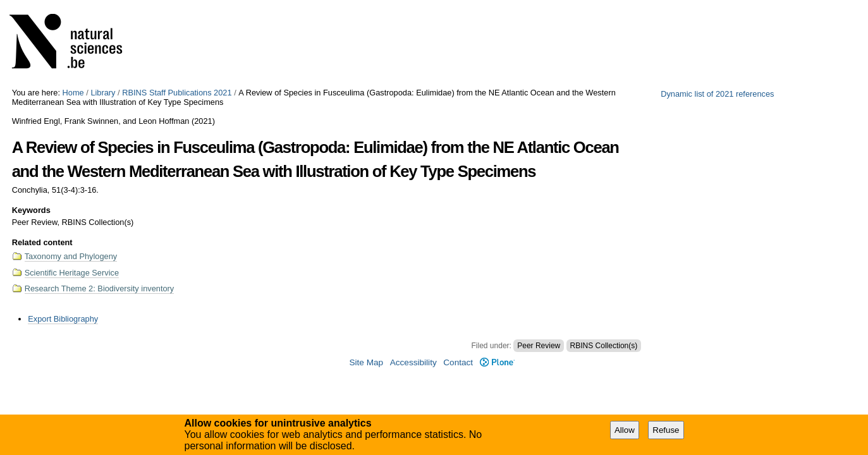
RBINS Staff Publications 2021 (177, 93)
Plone (497, 362)
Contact (458, 362)
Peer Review (539, 346)
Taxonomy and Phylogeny (71, 256)
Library (103, 93)
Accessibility (413, 362)
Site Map (366, 362)
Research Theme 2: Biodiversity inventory (100, 288)
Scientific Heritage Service (72, 273)
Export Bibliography (63, 319)
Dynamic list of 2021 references (717, 94)
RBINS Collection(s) (604, 346)
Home (73, 93)
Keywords (31, 210)
